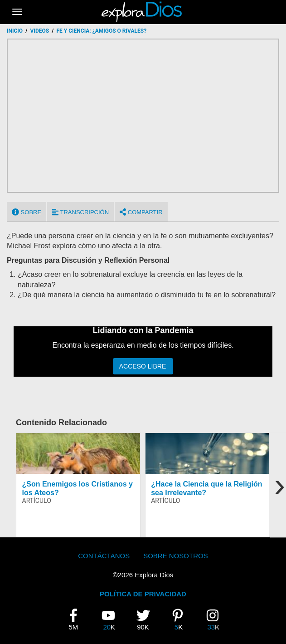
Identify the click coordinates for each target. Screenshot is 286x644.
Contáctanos (104, 556)
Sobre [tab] (27, 212)
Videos (40, 31)
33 (216, 619)
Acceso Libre (143, 366)
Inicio (15, 31)
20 (111, 619)
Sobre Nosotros (176, 556)
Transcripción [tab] (80, 212)
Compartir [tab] (141, 212)
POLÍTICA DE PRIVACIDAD (143, 594)
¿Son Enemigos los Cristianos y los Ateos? (78, 488)
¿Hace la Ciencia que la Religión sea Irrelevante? (206, 488)
